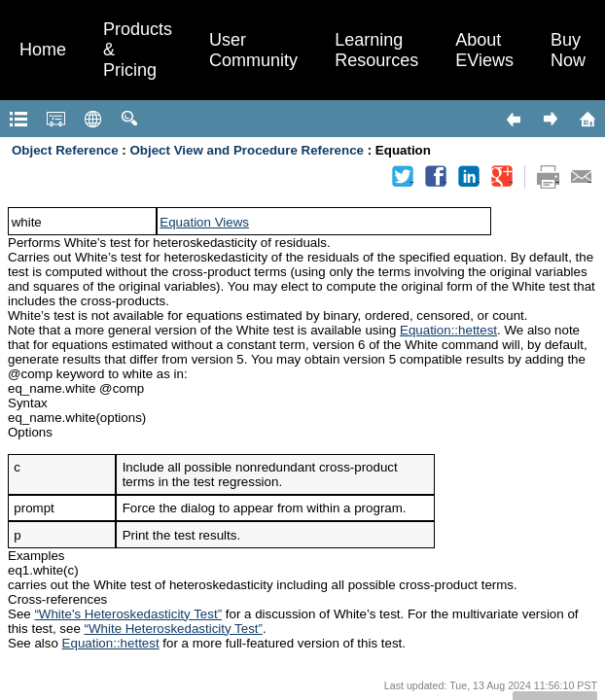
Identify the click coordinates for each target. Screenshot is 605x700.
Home (43, 50)
